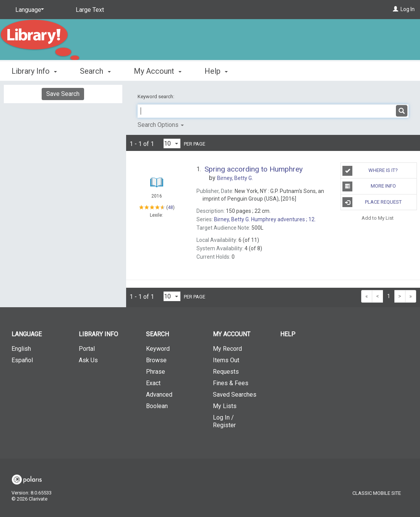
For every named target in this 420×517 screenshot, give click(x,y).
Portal (87, 349)
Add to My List (378, 218)
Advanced (159, 395)
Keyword (158, 349)
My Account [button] (158, 71)
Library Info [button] (34, 71)
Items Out (226, 360)
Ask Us (88, 360)
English (21, 349)
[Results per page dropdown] (172, 143)
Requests (226, 372)
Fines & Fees (231, 383)
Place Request (372, 202)
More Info (369, 186)
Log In (408, 9)
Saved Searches (235, 395)
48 (170, 207)
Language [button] (27, 334)
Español (22, 360)
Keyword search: (156, 96)
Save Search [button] (63, 94)
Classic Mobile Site (377, 493)
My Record (227, 349)
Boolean (157, 406)
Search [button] (95, 71)
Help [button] (216, 71)
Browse (156, 360)
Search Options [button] (161, 125)
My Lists (225, 406)
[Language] (28, 10)
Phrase (156, 372)
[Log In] (396, 9)
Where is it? (370, 171)
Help (288, 334)
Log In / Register (224, 421)
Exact (153, 383)
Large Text (90, 10)
